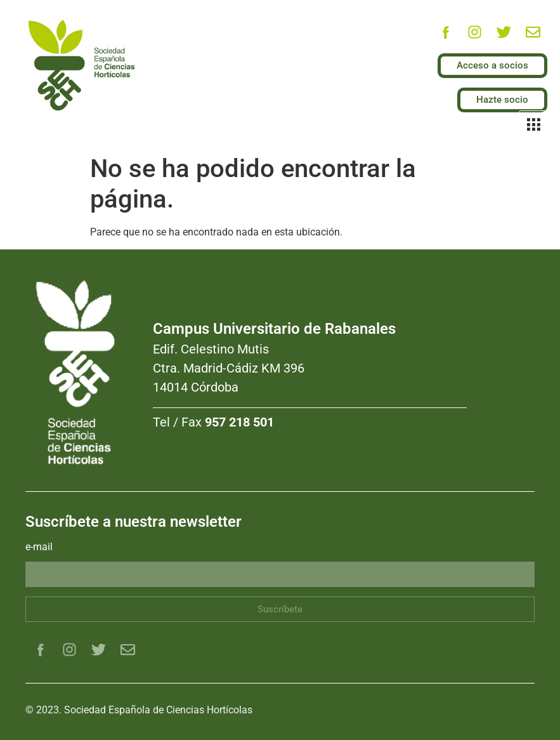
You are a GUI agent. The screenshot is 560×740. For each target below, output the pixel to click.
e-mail (39, 547)
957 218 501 (239, 422)
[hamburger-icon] (533, 126)
